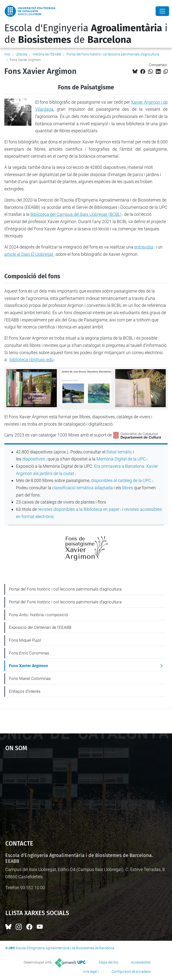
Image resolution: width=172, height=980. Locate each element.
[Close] (162, 11)
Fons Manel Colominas (30, 678)
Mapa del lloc (109, 962)
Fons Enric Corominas (29, 653)
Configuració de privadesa (131, 972)
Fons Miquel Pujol (25, 640)
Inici (7, 54)
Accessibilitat (141, 962)
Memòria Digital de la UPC (121, 459)
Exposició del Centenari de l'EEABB (40, 627)
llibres (128, 488)
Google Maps (86, 793)
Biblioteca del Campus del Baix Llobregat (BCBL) (76, 214)
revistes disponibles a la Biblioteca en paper (79, 509)
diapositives (34, 459)
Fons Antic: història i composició (39, 615)
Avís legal (90, 972)
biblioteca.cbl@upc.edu (32, 360)
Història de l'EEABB (47, 54)
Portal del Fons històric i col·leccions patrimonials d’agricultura (113, 54)
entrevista (144, 247)
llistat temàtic (119, 452)
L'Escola (21, 54)
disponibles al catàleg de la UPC (121, 480)
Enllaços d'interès (25, 691)
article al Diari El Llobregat (29, 254)
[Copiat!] (166, 72)
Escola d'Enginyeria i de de (86, 34)
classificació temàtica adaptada (82, 488)
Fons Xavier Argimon (29, 666)
